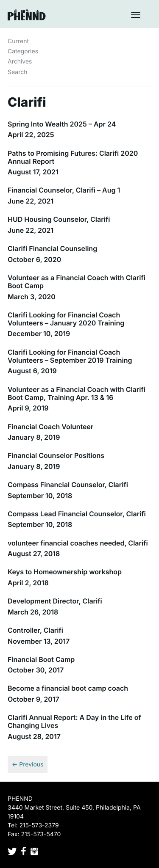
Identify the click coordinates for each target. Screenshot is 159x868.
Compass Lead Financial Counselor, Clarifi (77, 514)
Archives (20, 62)
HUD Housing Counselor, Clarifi (59, 219)
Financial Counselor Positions (56, 455)
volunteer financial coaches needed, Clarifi (78, 543)
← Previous (28, 765)
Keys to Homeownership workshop (65, 572)
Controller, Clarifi (35, 630)
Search (17, 72)
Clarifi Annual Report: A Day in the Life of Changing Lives (74, 721)
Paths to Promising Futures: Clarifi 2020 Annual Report (73, 157)
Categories (23, 51)
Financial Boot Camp (41, 659)
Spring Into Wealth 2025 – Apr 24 (62, 124)
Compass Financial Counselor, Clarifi (68, 485)
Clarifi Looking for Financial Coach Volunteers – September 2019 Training (70, 356)
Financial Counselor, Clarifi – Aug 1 (64, 190)
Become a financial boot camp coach (68, 688)
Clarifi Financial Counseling (52, 248)
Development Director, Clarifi (55, 601)
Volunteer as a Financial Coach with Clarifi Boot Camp (77, 282)
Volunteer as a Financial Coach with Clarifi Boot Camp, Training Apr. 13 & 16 (77, 393)
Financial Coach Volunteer (50, 427)
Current (18, 41)
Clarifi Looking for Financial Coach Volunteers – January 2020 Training (66, 319)
